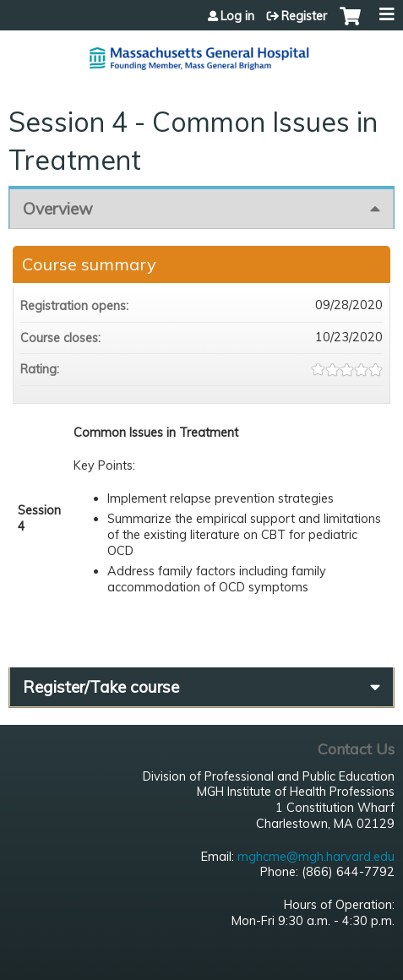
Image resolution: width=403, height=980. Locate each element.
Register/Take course (101, 687)
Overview (58, 209)
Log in (237, 16)
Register (304, 16)
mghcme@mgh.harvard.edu (316, 857)
